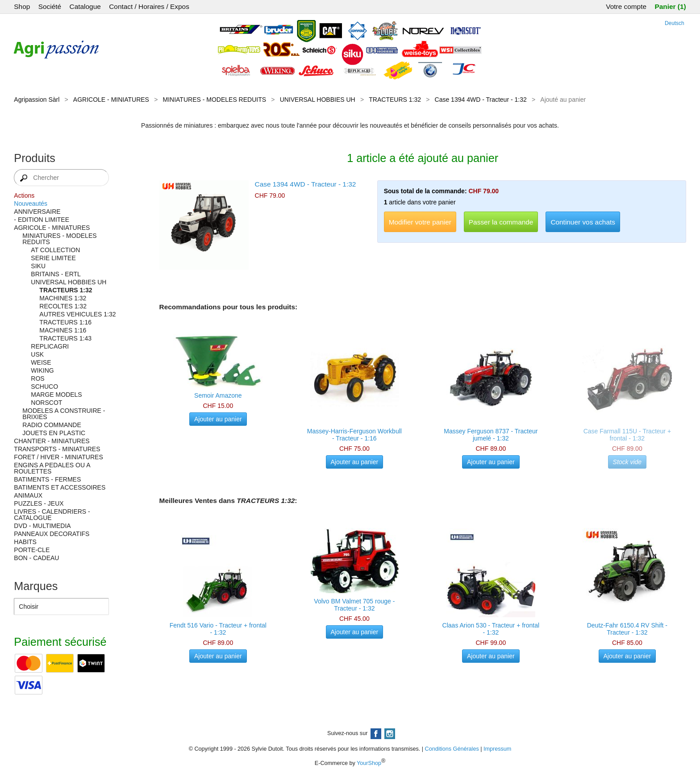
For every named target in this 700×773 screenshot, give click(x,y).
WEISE (41, 362)
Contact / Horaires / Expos (149, 6)
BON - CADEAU (36, 558)
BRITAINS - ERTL (56, 274)
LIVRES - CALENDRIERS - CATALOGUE (52, 515)
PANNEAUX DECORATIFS (52, 534)
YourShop (369, 763)
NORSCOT (46, 403)
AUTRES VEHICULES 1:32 (77, 314)
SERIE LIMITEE (53, 258)
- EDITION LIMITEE (42, 220)
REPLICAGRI (50, 346)
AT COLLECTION (55, 250)
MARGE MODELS (56, 395)
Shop (22, 6)
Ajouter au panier (218, 419)
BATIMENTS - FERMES (47, 479)
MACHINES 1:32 (63, 298)
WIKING (42, 370)
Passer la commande (501, 222)
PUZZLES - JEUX (39, 503)
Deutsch (675, 23)
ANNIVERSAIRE (37, 212)
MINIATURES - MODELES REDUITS (215, 100)
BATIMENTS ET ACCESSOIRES (60, 487)
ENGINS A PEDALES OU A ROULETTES (52, 468)
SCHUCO (44, 386)
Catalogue (85, 6)
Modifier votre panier (420, 222)
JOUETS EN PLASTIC (54, 433)
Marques (36, 586)
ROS (37, 378)
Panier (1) (670, 6)
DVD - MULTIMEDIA (42, 526)
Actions (24, 195)
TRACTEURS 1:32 (395, 100)
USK (37, 354)
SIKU (38, 266)
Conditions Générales (452, 749)
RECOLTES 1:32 (63, 306)
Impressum (497, 749)
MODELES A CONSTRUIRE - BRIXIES (64, 414)
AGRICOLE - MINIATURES (111, 100)
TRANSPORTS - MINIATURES (57, 449)
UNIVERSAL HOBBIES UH (318, 100)
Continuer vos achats (583, 222)
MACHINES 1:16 (63, 330)
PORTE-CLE (32, 550)
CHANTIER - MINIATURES (52, 441)
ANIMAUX (28, 495)
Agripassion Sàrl (37, 100)
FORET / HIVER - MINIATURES (58, 457)
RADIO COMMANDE (52, 425)
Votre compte (626, 6)
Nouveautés (31, 204)
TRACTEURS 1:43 (65, 338)
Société (50, 6)
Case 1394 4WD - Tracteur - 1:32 (481, 100)
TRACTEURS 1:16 (65, 322)
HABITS (25, 542)
